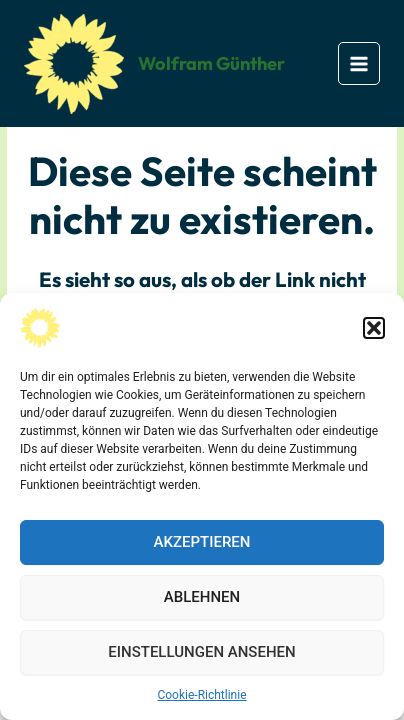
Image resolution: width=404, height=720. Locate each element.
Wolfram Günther (211, 63)
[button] (374, 328)
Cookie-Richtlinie (201, 695)
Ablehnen (202, 597)
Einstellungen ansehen (201, 652)
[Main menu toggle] (359, 63)
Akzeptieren (202, 542)
